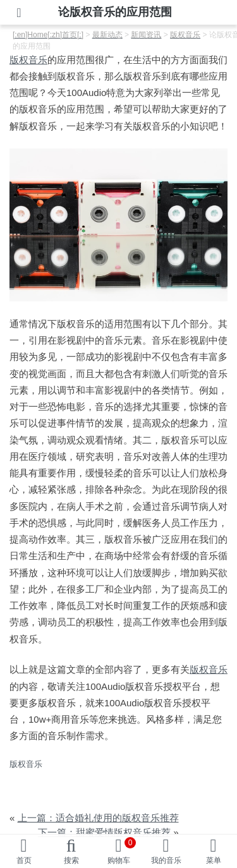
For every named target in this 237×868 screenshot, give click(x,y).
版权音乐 (28, 60)
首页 (24, 860)
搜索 (71, 860)
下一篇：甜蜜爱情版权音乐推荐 (104, 832)
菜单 (214, 860)
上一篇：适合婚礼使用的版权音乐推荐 (98, 818)
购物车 (122, 851)
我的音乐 (166, 860)
